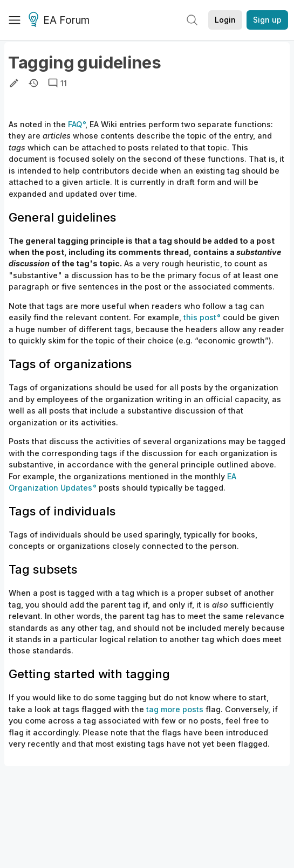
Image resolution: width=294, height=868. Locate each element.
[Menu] (15, 20)
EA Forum (61, 20)
